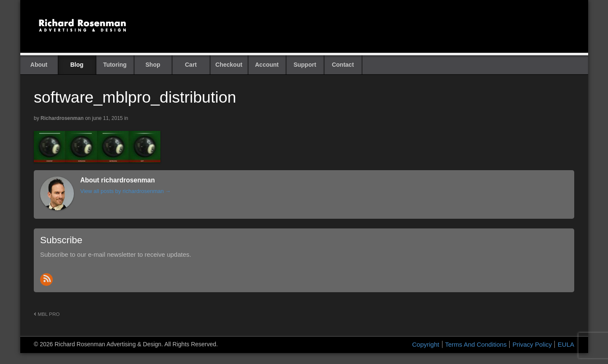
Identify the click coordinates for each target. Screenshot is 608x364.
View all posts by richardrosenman (125, 191)
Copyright (426, 344)
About (39, 65)
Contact (343, 65)
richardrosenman (62, 118)
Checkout (229, 65)
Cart (191, 65)
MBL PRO (47, 314)
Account (267, 65)
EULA (566, 344)
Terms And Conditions (476, 344)
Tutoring (115, 65)
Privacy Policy (532, 344)
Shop (153, 65)
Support (305, 65)
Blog (77, 65)
